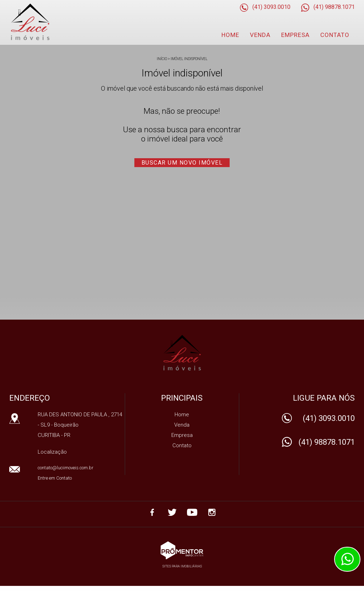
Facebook (152, 512)
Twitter (172, 512)
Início (162, 59)
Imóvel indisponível (189, 59)
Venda (260, 35)
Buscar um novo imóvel (182, 163)
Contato (335, 35)
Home (230, 35)
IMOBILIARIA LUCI (182, 353)
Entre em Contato (55, 478)
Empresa (295, 35)
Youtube (192, 512)
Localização (52, 452)
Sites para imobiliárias (182, 566)
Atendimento (347, 559)
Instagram (212, 512)
